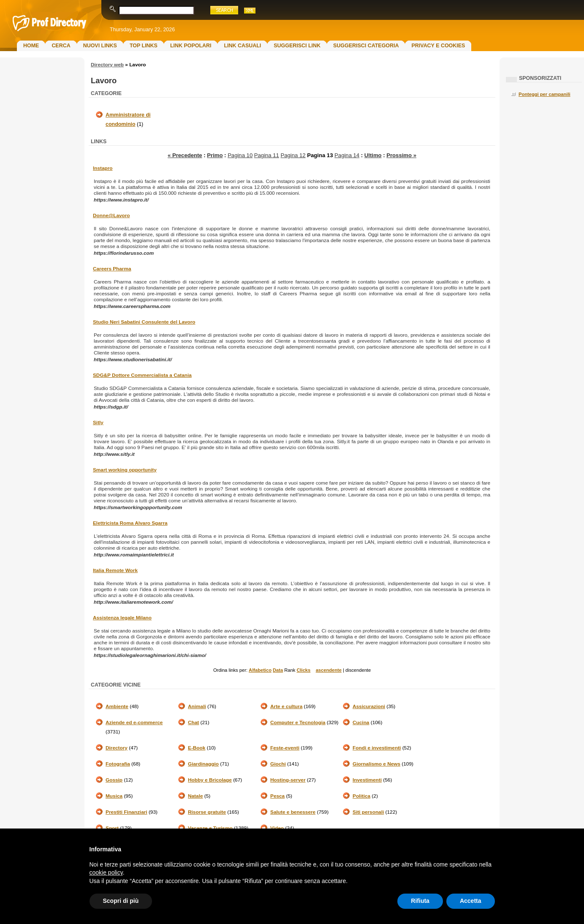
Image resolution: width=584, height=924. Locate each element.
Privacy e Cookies (438, 46)
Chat (193, 722)
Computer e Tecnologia (298, 722)
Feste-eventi (285, 748)
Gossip (114, 780)
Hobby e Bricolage (210, 780)
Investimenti (367, 780)
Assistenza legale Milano (122, 618)
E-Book (197, 748)
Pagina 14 (347, 155)
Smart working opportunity (125, 470)
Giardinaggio (203, 764)
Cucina (361, 722)
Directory (117, 748)
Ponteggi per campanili (545, 94)
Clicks (303, 670)
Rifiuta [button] (420, 901)
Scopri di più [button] (121, 901)
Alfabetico (260, 670)
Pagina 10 (240, 155)
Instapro (103, 168)
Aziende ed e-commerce (134, 722)
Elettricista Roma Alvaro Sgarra (130, 523)
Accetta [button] (471, 901)
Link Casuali (242, 46)
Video (277, 828)
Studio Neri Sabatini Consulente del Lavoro (144, 322)
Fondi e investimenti (377, 748)
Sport (112, 828)
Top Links (144, 46)
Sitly (98, 422)
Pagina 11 (267, 155)
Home (31, 46)
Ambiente (117, 706)
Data (278, 670)
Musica (114, 796)
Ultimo (373, 155)
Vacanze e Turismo (210, 828)
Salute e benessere (293, 812)
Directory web (107, 65)
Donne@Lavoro (111, 215)
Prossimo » (401, 155)
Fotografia (118, 764)
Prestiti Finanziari (126, 812)
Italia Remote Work (115, 570)
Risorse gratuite (207, 812)
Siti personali (368, 812)
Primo (215, 155)
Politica (361, 796)
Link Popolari (191, 46)
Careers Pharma (112, 269)
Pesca (277, 796)
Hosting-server (288, 780)
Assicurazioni (369, 706)
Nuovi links (100, 46)
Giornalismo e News (376, 764)
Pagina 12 (293, 155)
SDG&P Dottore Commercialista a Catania (142, 375)
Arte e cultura (286, 706)
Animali (197, 706)
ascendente (329, 670)
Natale (196, 796)
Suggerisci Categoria (366, 46)
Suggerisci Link (297, 46)
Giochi (278, 764)
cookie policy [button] (106, 872)
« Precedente (185, 155)
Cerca (61, 46)
